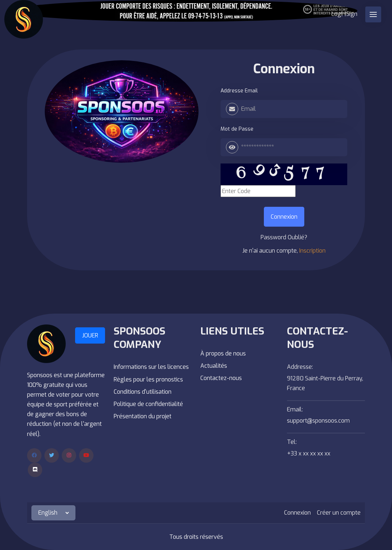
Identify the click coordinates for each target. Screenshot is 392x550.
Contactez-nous (221, 378)
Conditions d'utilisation (143, 392)
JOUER (90, 335)
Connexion (284, 69)
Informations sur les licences (151, 367)
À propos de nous (223, 353)
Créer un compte (339, 513)
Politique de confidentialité (148, 404)
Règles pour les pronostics (148, 379)
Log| (337, 14)
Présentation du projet (143, 416)
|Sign (351, 14)
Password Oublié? (284, 237)
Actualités (214, 366)
